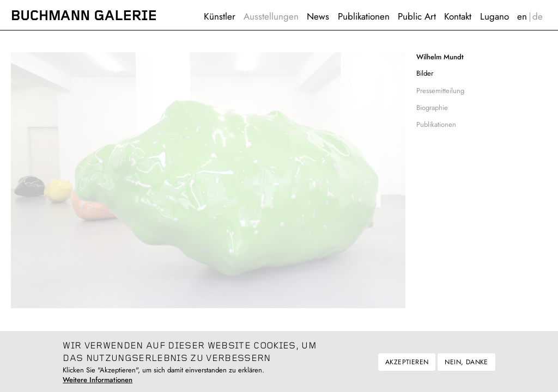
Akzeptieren (407, 366)
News (318, 16)
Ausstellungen (271, 16)
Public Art (417, 16)
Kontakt (458, 16)
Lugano (495, 16)
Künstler (220, 16)
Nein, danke (466, 366)
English (522, 17)
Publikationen (364, 16)
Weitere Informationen (98, 385)
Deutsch (538, 17)
